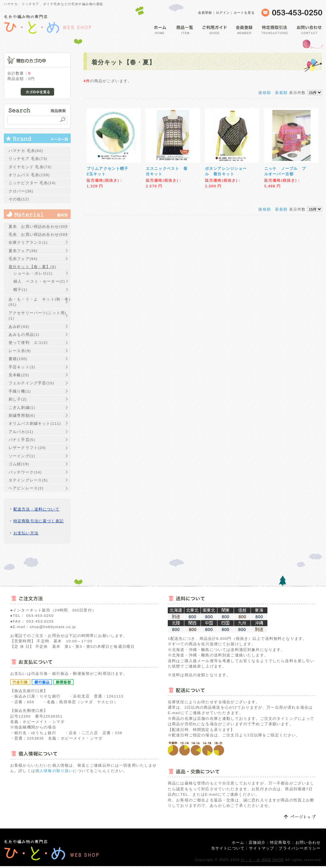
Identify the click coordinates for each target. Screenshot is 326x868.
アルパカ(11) (21, 432)
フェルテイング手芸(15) (32, 383)
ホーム (238, 842)
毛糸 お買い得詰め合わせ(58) (38, 234)
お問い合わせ (308, 842)
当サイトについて (228, 848)
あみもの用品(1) (24, 334)
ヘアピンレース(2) (26, 488)
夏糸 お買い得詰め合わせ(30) (38, 226)
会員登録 (205, 13)
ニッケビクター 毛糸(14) (32, 183)
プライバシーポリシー (300, 848)
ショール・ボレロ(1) (33, 273)
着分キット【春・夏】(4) (32, 267)
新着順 (281, 93)
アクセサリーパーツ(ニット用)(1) (37, 315)
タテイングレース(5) (28, 480)
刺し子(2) (18, 399)
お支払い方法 (26, 533)
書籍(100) (18, 359)
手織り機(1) (20, 391)
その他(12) (19, 199)
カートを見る (244, 13)
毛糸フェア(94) (23, 259)
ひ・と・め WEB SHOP (262, 860)
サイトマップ (262, 848)
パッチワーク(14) (25, 472)
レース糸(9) (20, 351)
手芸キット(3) (22, 367)
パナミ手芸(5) (22, 440)
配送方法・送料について (36, 509)
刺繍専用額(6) (22, 415)
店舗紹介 (257, 842)
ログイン (223, 13)
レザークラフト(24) (27, 448)
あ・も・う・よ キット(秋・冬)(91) (39, 302)
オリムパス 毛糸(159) (29, 175)
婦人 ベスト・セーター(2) (39, 281)
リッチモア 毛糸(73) (28, 159)
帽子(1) (20, 289)
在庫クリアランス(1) (28, 242)
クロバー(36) (21, 191)
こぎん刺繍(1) (22, 407)
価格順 (264, 93)
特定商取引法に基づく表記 (39, 521)
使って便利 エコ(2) (28, 342)
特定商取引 (280, 842)
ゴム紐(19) (19, 464)
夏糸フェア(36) (23, 251)
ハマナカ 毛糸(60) (26, 151)
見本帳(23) (19, 375)
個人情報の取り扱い (54, 771)
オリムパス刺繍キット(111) (35, 423)
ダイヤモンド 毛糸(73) (30, 167)
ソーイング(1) (22, 456)
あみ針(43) (19, 326)
